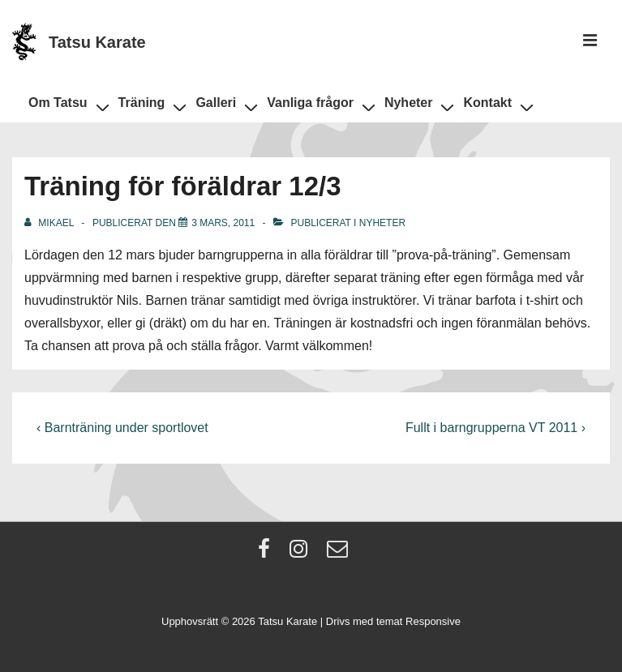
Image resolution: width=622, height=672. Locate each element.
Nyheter (416, 105)
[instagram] (302, 554)
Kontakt (495, 105)
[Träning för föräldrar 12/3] (223, 223)
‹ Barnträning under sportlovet (122, 428)
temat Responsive (418, 621)
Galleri (223, 105)
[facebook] (268, 554)
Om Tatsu (65, 105)
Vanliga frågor (317, 105)
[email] (339, 554)
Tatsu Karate (97, 42)
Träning (149, 105)
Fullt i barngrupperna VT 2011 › (495, 428)
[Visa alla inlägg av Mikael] (50, 223)
